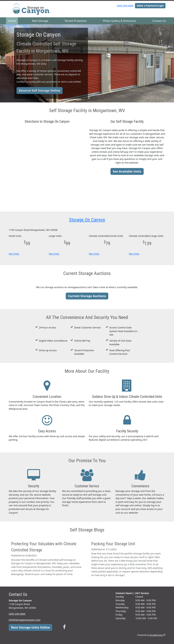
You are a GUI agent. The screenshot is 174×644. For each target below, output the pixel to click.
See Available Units (127, 171)
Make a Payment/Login (150, 6)
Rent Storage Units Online (31, 627)
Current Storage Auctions (87, 296)
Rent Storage (40, 21)
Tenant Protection (76, 21)
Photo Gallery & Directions (120, 21)
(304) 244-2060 (125, 6)
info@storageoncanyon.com (25, 620)
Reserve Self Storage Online (39, 90)
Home (12, 21)
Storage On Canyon (87, 220)
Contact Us (159, 21)
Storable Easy (157, 635)
